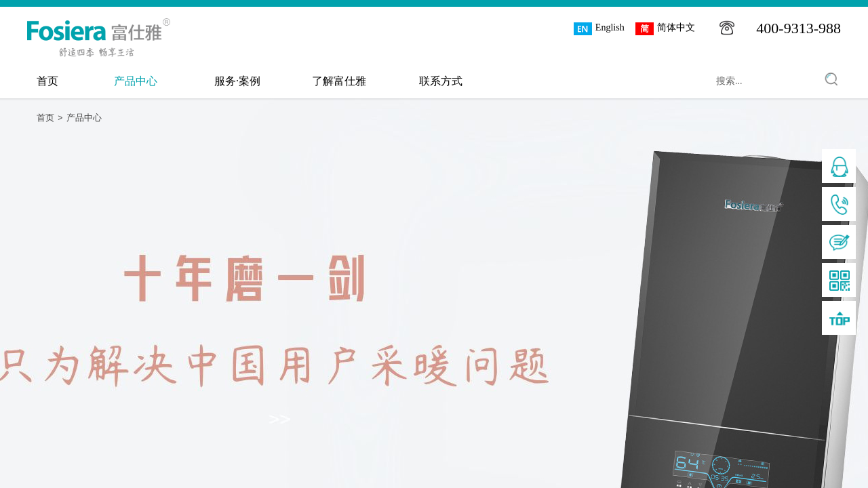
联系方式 (441, 81)
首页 (47, 81)
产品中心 (136, 81)
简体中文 (665, 29)
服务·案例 (237, 81)
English (599, 29)
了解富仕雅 (339, 81)
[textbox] (756, 81)
